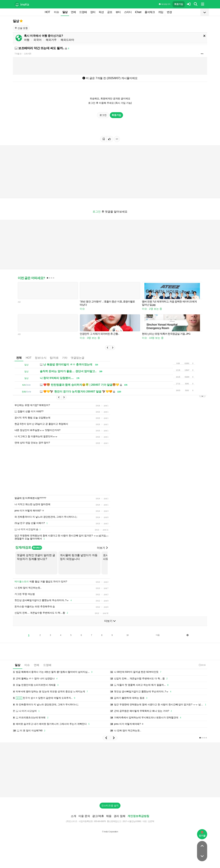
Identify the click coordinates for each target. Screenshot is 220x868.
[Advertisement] (110, 770)
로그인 (103, 115)
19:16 (202, 665)
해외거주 (51, 40)
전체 (19, 358)
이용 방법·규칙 (165, 4)
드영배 (83, 12)
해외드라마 (67, 40)
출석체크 (150, 12)
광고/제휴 (98, 816)
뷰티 (118, 12)
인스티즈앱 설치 (110, 805)
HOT (47, 12)
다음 (158, 635)
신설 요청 (21, 28)
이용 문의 (84, 816)
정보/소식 (41, 358)
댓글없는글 (78, 358)
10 (127, 635)
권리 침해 (119, 816)
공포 (110, 12)
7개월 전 (18, 54)
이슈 (56, 12)
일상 (65, 12)
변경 (169, 12)
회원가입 (179, 4)
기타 (65, 358)
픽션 (101, 12)
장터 (93, 12)
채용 (109, 816)
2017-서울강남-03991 (132, 821)
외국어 (38, 40)
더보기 (102, 548)
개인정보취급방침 (138, 816)
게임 (161, 12)
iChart (138, 12)
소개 (74, 816)
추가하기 (37, 548)
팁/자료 (54, 358)
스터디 (128, 12)
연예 (73, 12)
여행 (27, 40)
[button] (107, 348)
